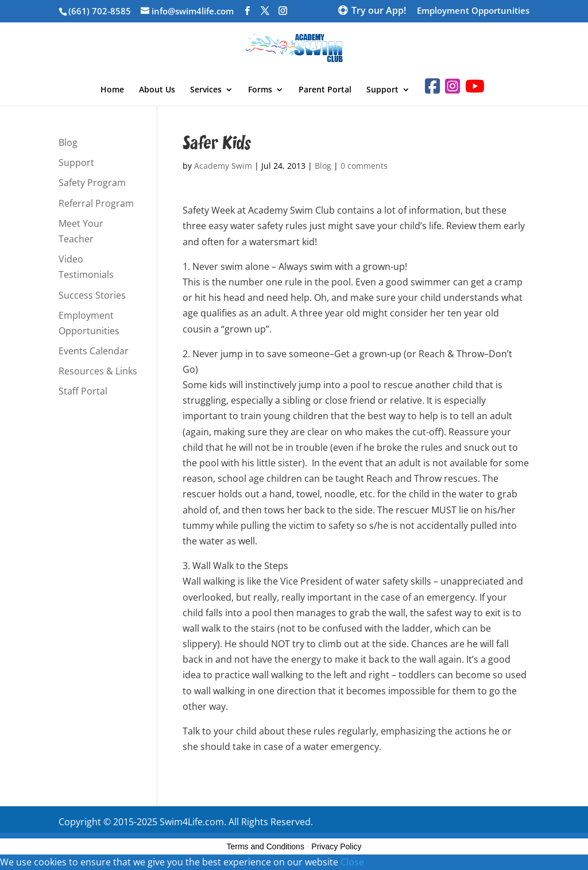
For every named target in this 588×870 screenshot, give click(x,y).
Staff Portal (83, 391)
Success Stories (92, 295)
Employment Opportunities (473, 11)
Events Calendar (94, 351)
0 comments (364, 166)
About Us (157, 90)
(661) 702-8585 (100, 11)
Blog (323, 166)
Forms (260, 90)
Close (352, 862)
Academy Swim (223, 166)
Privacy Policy (336, 846)
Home (112, 90)
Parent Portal (325, 90)
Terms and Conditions (266, 846)
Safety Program (92, 183)
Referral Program (96, 203)
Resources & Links (98, 371)
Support (382, 90)
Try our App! (379, 11)
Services (206, 90)
